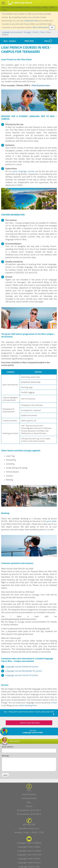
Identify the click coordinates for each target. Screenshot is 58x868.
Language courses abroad (12, 32)
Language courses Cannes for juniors (22, 675)
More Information (41, 27)
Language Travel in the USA (29, 855)
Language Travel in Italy (29, 867)
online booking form (28, 705)
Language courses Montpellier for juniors (24, 671)
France (43, 32)
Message (5, 756)
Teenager (27, 32)
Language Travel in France (29, 863)
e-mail (54, 703)
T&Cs (29, 790)
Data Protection (29, 794)
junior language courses (23, 171)
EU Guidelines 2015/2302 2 (29, 814)
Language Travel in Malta (29, 847)
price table (52, 521)
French (36, 32)
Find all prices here (41, 85)
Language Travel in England (29, 843)
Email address (8, 747)
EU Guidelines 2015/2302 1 (29, 810)
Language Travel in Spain (29, 859)
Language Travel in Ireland (29, 851)
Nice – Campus (10, 41)
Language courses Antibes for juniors (22, 667)
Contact (29, 806)
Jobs (29, 802)
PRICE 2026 (29, 41)
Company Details (29, 798)
